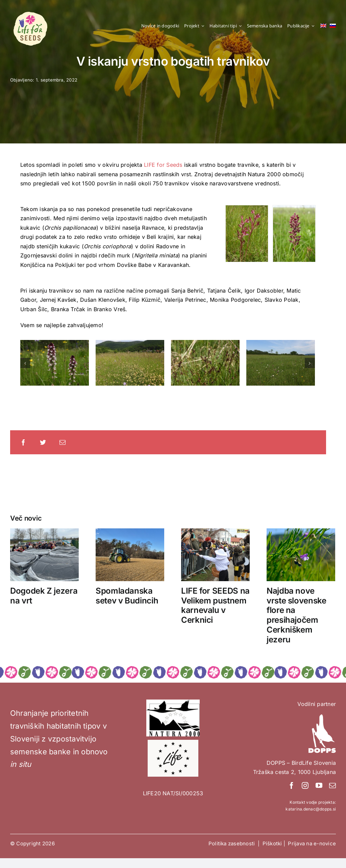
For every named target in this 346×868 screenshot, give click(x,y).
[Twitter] (43, 442)
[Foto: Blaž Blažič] (247, 233)
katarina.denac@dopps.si (311, 809)
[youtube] (319, 785)
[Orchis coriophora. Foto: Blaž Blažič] (294, 233)
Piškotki (272, 843)
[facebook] (292, 785)
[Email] (63, 442)
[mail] (332, 785)
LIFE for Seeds (163, 165)
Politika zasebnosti (232, 843)
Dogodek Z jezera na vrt (44, 596)
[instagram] (305, 785)
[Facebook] (23, 442)
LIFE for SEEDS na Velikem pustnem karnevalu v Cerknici (215, 605)
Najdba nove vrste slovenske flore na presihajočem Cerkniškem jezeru (296, 615)
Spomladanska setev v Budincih (127, 596)
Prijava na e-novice (312, 843)
